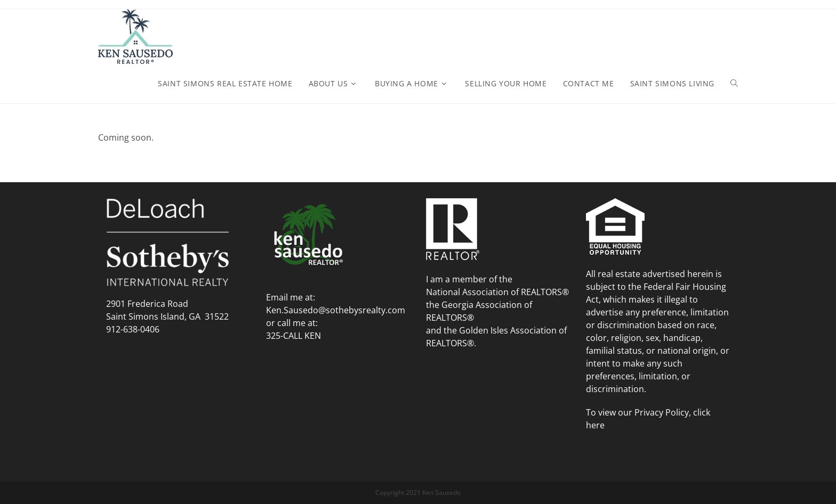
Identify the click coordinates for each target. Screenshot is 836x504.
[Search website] (734, 84)
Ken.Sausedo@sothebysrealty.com (336, 310)
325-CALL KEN (294, 336)
